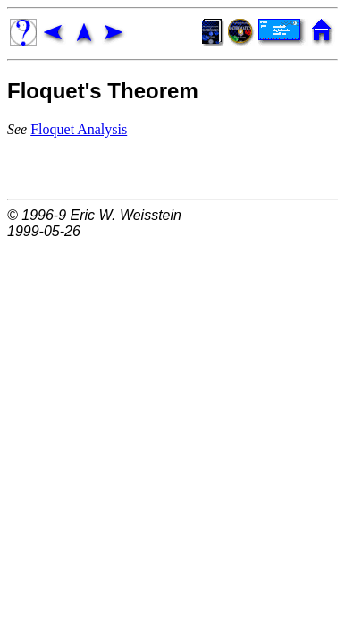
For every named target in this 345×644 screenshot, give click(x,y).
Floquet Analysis (79, 129)
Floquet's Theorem (103, 91)
